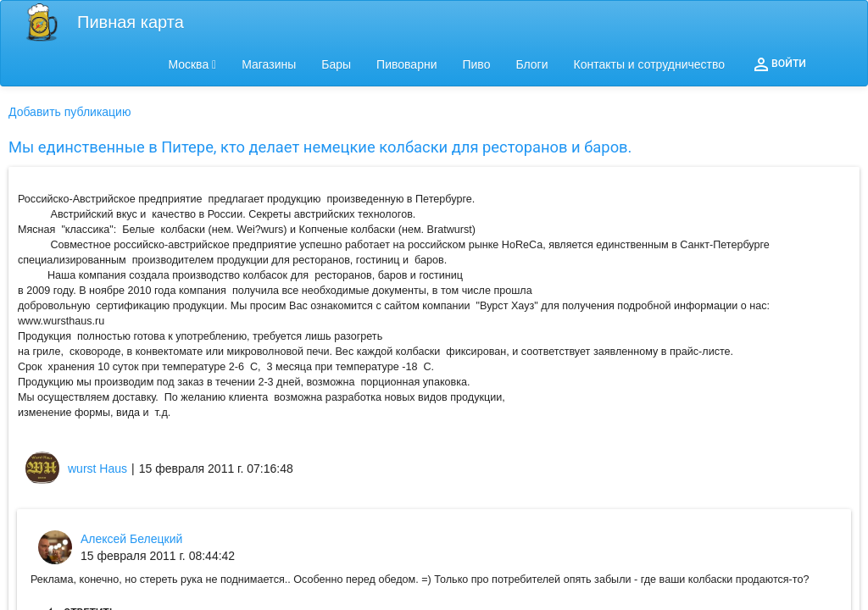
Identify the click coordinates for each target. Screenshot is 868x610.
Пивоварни (406, 64)
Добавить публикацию (70, 112)
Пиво (476, 64)
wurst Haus (97, 469)
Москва (192, 64)
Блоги (531, 64)
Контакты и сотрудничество (650, 64)
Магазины (269, 64)
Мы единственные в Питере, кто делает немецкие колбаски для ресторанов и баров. (320, 147)
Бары (336, 64)
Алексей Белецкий (131, 539)
